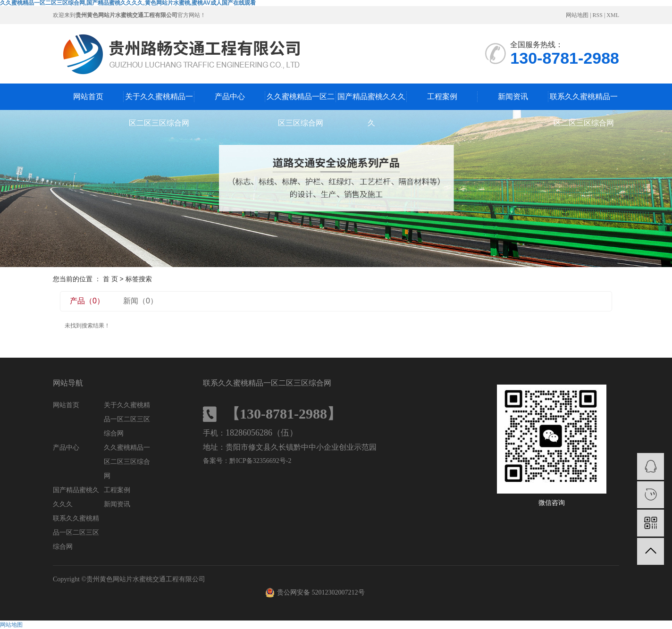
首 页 (110, 279)
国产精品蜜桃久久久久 (371, 101)
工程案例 (442, 96)
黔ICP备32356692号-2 (260, 461)
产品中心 (230, 96)
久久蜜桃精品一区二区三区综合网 (301, 101)
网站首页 (88, 96)
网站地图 (577, 15)
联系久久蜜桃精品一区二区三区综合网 (584, 101)
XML (613, 15)
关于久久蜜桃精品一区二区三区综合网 (159, 101)
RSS (598, 15)
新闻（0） (140, 301)
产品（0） (87, 301)
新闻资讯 (513, 96)
